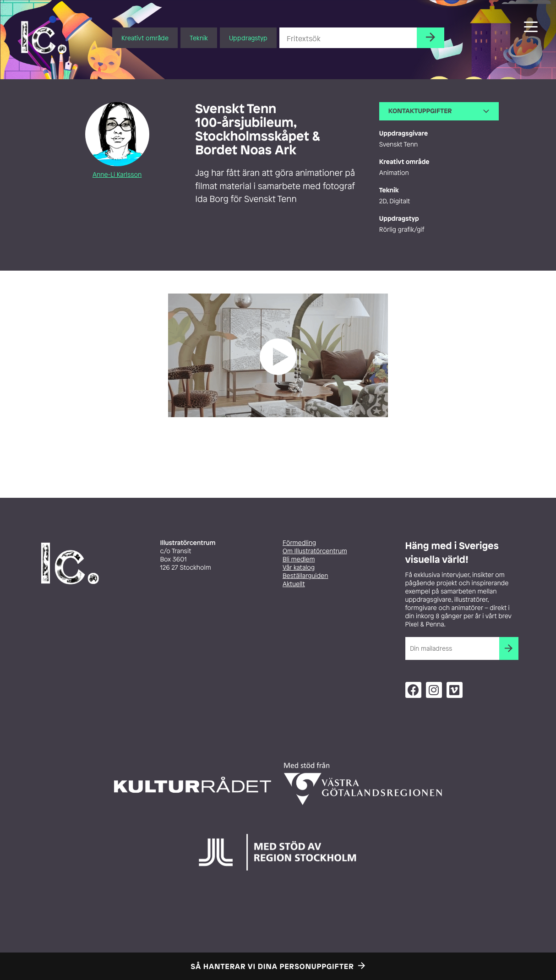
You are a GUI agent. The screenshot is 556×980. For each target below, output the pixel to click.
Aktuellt (294, 584)
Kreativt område (145, 38)
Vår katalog (299, 568)
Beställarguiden (305, 576)
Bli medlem (299, 559)
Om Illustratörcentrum (315, 551)
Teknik (199, 38)
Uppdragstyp (248, 38)
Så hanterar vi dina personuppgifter (273, 966)
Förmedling (299, 543)
